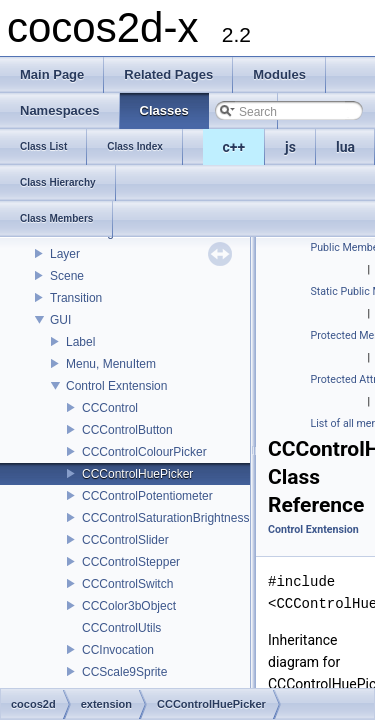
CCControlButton (127, 430)
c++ (234, 147)
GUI (60, 320)
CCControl (110, 408)
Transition (76, 298)
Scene (67, 276)
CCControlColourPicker (144, 452)
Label (80, 342)
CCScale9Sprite (124, 672)
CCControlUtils (121, 628)
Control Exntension (116, 386)
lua (345, 147)
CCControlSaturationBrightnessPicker (182, 518)
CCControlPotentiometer (147, 496)
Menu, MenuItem (111, 364)
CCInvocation (118, 650)
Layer (65, 254)
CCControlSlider (125, 540)
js (290, 147)
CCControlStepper (131, 562)
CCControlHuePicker (137, 474)
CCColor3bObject (129, 606)
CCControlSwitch (127, 584)
